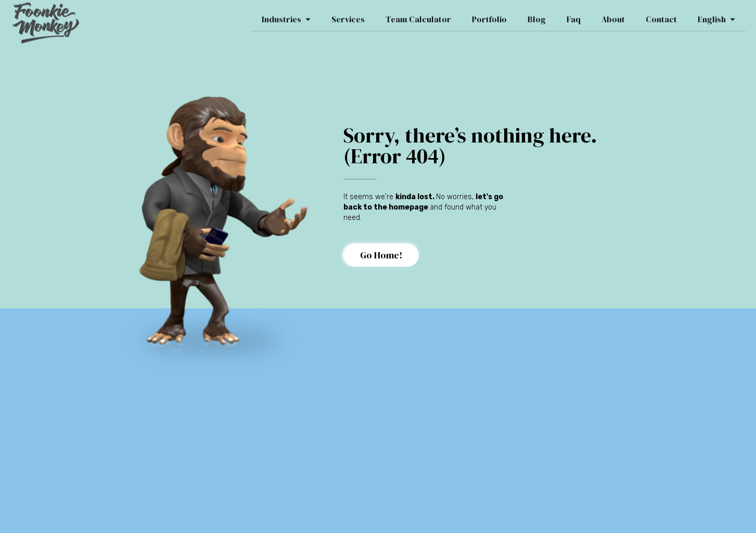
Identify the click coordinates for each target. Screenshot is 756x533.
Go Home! (381, 255)
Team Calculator (418, 16)
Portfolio (489, 16)
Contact (661, 16)
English (716, 16)
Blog (537, 16)
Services (348, 16)
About (613, 16)
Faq (574, 16)
